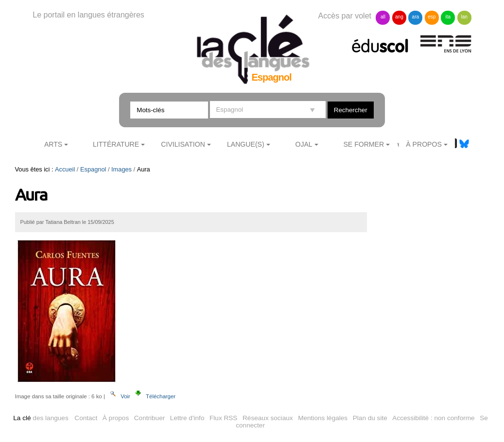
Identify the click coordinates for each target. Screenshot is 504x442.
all (383, 17)
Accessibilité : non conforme (433, 418)
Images (122, 169)
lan (464, 17)
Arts (53, 144)
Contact (86, 418)
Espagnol (93, 169)
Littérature (116, 144)
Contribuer (149, 418)
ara (416, 17)
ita (448, 17)
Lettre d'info (187, 418)
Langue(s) (246, 144)
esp (432, 17)
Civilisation (183, 144)
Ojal (304, 144)
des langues (41, 418)
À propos (116, 418)
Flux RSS (223, 418)
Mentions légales (323, 418)
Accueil (65, 169)
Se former (364, 144)
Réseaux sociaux (268, 418)
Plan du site (370, 418)
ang (399, 17)
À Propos (424, 144)
